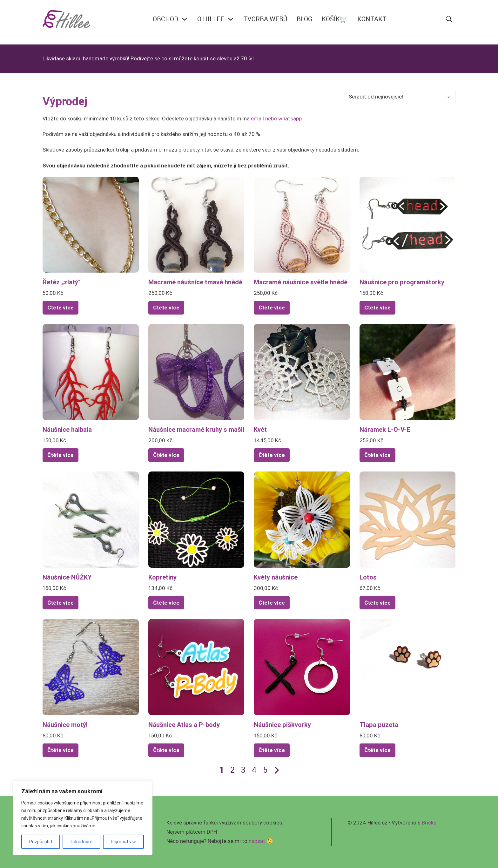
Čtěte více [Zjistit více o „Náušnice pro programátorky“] (377, 308)
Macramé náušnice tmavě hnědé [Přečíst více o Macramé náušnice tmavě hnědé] (195, 282)
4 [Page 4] (254, 770)
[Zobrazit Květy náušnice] (302, 519)
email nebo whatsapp (276, 119)
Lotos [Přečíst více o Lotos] (368, 577)
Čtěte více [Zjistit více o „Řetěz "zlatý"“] (61, 308)
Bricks (429, 823)
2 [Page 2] (232, 770)
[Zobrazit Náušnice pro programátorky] (408, 224)
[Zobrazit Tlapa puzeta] (408, 667)
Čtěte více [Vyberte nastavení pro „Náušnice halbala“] (61, 455)
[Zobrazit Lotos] (408, 519)
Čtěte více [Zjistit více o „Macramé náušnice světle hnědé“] (272, 308)
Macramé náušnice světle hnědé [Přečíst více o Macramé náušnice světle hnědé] (301, 282)
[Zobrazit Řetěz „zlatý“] (91, 224)
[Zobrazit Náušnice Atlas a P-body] (196, 667)
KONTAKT (372, 19)
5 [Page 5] (265, 770)
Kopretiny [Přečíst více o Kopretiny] (162, 577)
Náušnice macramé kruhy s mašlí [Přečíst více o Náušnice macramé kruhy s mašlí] (196, 429)
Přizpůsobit (41, 842)
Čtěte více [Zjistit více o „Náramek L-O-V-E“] (377, 455)
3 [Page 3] (243, 770)
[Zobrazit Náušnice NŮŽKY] (91, 519)
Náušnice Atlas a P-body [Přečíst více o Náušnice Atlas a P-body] (184, 725)
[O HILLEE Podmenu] (231, 19)
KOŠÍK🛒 (335, 19)
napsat (257, 841)
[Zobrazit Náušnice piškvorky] (302, 667)
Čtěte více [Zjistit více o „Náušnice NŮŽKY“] (61, 603)
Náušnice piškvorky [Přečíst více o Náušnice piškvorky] (282, 725)
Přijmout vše (124, 842)
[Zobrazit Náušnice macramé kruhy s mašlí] (196, 372)
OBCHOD (165, 19)
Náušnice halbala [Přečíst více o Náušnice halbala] (67, 429)
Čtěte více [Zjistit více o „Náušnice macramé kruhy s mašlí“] (166, 455)
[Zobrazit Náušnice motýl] (91, 667)
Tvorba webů (265, 19)
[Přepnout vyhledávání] (449, 19)
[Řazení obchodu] (400, 97)
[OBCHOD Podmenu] (185, 19)
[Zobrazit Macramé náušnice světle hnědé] (302, 224)
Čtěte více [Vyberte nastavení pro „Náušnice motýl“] (61, 750)
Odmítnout (82, 842)
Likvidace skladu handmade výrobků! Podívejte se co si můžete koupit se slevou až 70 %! (148, 58)
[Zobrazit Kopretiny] (196, 519)
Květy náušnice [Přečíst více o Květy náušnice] (276, 577)
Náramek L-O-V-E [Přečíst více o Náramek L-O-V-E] (385, 429)
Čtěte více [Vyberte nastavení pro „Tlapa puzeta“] (377, 750)
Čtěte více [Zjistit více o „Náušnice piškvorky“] (272, 750)
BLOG (304, 19)
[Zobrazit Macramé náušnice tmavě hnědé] (196, 224)
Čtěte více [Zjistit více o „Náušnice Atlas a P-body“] (166, 750)
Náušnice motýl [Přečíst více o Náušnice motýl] (65, 725)
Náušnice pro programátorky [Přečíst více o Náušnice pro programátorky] (402, 282)
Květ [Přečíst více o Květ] (260, 429)
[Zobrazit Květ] (302, 372)
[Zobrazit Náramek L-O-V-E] (408, 372)
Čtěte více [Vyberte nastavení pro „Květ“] (272, 455)
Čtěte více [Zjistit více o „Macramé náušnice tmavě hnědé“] (166, 308)
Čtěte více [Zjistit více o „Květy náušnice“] (272, 603)
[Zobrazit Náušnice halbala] (91, 372)
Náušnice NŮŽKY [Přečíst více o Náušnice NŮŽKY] (67, 577)
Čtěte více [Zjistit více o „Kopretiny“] (166, 603)
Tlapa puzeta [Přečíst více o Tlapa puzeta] (379, 725)
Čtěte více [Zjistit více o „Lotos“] (377, 603)
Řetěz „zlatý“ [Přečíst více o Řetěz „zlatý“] (62, 282)
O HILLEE (211, 19)
